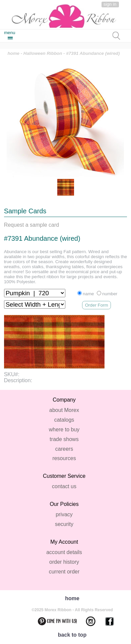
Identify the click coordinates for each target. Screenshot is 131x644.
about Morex (64, 410)
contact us (64, 486)
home (13, 53)
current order (64, 572)
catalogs (64, 420)
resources (64, 458)
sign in (110, 4)
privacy (64, 514)
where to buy (64, 430)
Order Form (97, 305)
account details (64, 552)
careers (64, 449)
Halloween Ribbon (43, 53)
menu (10, 33)
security (64, 524)
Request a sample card (32, 225)
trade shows (64, 439)
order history (64, 562)
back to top (72, 635)
